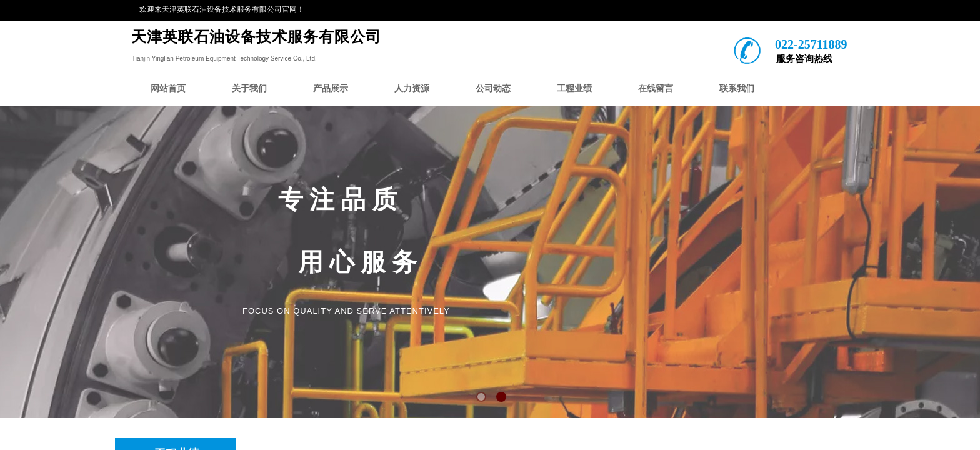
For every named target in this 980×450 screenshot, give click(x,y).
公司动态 (493, 88)
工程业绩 (574, 88)
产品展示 (331, 88)
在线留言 (656, 88)
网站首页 (168, 88)
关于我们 (249, 88)
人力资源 (412, 88)
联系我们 (737, 88)
